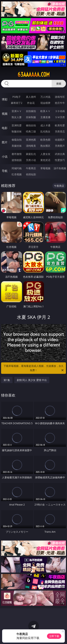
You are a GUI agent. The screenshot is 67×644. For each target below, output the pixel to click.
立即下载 (54, 636)
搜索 (59, 84)
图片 (5, 142)
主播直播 (45, 117)
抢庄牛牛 (60, 103)
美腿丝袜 (17, 146)
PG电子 (17, 97)
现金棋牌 (45, 103)
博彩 (5, 99)
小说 (5, 157)
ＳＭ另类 (60, 117)
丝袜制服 (31, 117)
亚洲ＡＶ (17, 111)
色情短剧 (31, 174)
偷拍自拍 (31, 125)
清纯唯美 (31, 146)
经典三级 (31, 131)
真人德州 (31, 97)
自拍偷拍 (31, 111)
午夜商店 (31, 168)
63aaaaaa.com (34, 75)
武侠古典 (60, 154)
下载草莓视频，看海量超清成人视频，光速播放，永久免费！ (34, 368)
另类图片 (60, 146)
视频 (5, 114)
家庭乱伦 (31, 154)
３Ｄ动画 (60, 111)
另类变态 (60, 131)
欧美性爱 (60, 125)
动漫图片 (60, 140)
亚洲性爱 (17, 125)
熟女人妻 (17, 117)
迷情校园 (17, 160)
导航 (5, 171)
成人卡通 (45, 125)
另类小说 (31, 160)
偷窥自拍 (17, 140)
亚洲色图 (31, 140)
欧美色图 (45, 140)
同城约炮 (17, 168)
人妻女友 (45, 154)
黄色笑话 (45, 160)
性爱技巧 (60, 160)
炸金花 (31, 103)
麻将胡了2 (17, 103)
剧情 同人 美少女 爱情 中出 (32, 380)
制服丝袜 (17, 131)
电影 (5, 128)
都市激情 (17, 154)
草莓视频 (45, 168)
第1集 (7, 380)
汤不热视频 (60, 168)
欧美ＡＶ (45, 111)
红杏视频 (17, 174)
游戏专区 (60, 97)
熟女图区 (45, 146)
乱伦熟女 (45, 131)
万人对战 (45, 97)
